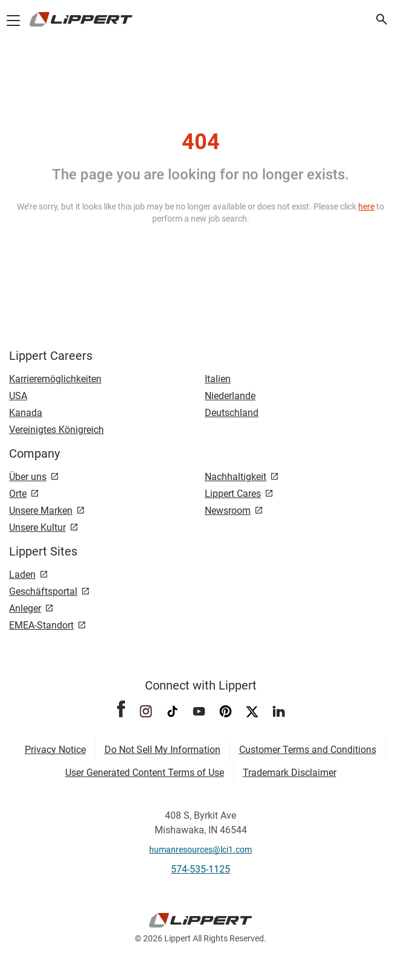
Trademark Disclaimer (290, 773)
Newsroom (228, 511)
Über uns (28, 477)
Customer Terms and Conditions (308, 750)
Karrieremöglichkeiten (55, 379)
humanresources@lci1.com (200, 850)
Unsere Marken (41, 511)
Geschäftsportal (43, 591)
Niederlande (230, 396)
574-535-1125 (200, 869)
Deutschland (232, 413)
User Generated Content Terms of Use (145, 773)
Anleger (25, 608)
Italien (218, 379)
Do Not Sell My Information (162, 750)
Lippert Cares (233, 494)
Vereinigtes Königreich (56, 430)
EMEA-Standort (41, 625)
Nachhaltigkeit (236, 477)
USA (18, 396)
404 (201, 142)
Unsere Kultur (37, 527)
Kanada (26, 413)
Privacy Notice (55, 750)
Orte (18, 494)
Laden (22, 575)
